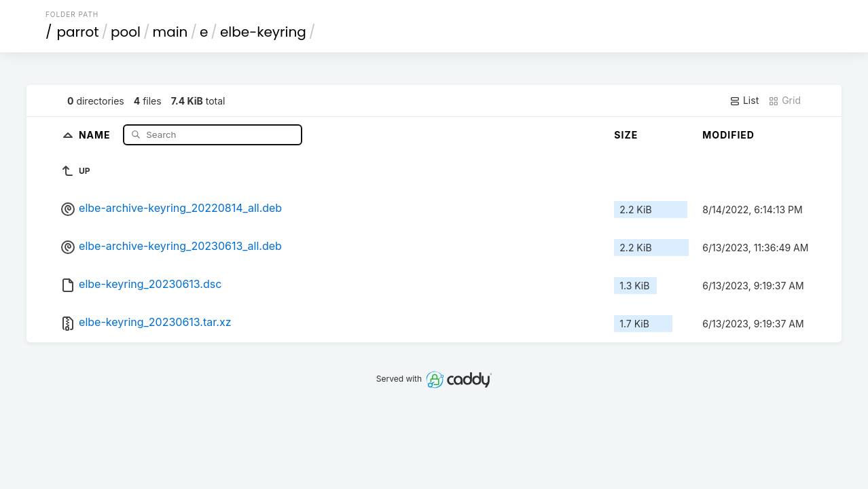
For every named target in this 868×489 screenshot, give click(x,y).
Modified (728, 135)
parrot (77, 32)
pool (126, 32)
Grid (784, 101)
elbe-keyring (263, 32)
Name (96, 134)
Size (626, 135)
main (170, 32)
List (744, 101)
